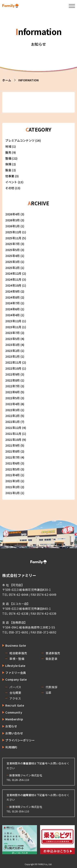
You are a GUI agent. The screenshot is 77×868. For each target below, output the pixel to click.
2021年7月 (13, 457)
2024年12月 (13, 273)
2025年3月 (13, 262)
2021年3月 (13, 481)
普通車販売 (53, 653)
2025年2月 (13, 268)
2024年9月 (13, 291)
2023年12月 (13, 321)
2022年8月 (13, 380)
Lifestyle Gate (15, 666)
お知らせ (11, 726)
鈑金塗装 (51, 659)
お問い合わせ (14, 733)
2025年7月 (13, 244)
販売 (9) (11, 152)
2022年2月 (13, 416)
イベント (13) (14, 182)
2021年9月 (13, 445)
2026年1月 (13, 226)
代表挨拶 (51, 687)
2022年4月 (13, 404)
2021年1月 (13, 493)
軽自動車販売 (18, 653)
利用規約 (11, 747)
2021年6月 (13, 463)
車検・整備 (17, 659)
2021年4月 (13, 475)
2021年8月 (13, 451)
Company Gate (16, 679)
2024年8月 (13, 297)
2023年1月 (13, 356)
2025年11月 (13, 238)
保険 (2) (11, 164)
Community (14, 712)
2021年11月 (13, 434)
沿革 (49, 693)
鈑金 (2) (11, 170)
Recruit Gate (15, 705)
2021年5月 (13, 469)
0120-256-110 (21, 780)
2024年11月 (13, 279)
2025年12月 (13, 232)
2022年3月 (13, 410)
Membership (14, 719)
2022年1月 (13, 422)
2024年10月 (13, 285)
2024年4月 (13, 315)
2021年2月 (13, 487)
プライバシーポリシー (20, 740)
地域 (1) (11, 146)
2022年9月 (13, 374)
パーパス (15, 687)
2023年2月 (13, 351)
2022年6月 (13, 392)
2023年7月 (13, 333)
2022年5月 (13, 398)
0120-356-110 (21, 811)
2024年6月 (13, 309)
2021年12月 (13, 428)
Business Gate (16, 645)
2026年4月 (13, 214)
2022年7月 (13, 386)
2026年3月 (13, 220)
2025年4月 (13, 256)
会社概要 (15, 693)
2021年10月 (13, 440)
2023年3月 (13, 345)
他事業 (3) (12, 176)
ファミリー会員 (16, 673)
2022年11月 (13, 362)
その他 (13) (13, 188)
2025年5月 (13, 250)
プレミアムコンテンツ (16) (23, 140)
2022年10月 (13, 368)
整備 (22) (11, 158)
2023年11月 (13, 327)
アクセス (15, 698)
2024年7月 (13, 303)
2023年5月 (13, 339)
